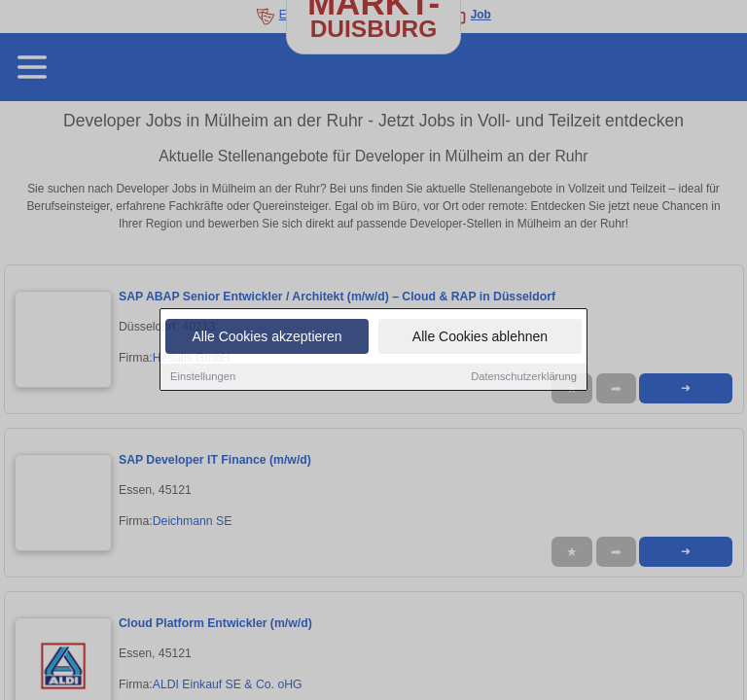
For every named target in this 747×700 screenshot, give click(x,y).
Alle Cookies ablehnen (480, 337)
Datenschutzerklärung (524, 377)
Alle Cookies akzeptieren (267, 337)
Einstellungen (203, 377)
